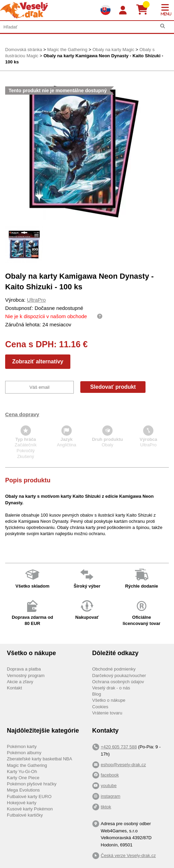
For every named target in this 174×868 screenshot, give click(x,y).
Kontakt (14, 688)
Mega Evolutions (23, 790)
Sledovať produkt (113, 387)
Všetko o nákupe (109, 700)
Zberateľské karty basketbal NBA (39, 759)
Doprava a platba (24, 669)
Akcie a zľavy (20, 682)
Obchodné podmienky (114, 669)
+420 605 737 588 (119, 747)
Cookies (100, 707)
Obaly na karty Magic (113, 50)
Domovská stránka (24, 50)
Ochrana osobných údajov (118, 682)
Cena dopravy (22, 414)
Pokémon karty (22, 746)
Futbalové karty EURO (29, 797)
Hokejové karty (22, 803)
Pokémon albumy (24, 753)
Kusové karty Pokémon (30, 809)
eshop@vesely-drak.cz (124, 765)
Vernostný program (26, 676)
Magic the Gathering (67, 50)
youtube (109, 786)
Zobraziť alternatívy (38, 361)
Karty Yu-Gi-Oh (22, 771)
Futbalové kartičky (25, 815)
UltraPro (36, 300)
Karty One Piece (23, 778)
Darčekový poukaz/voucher (119, 676)
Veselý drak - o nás (111, 688)
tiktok (106, 807)
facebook (110, 775)
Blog (97, 694)
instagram (111, 796)
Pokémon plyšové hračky (32, 784)
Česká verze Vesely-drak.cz (128, 855)
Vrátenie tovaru (107, 713)
